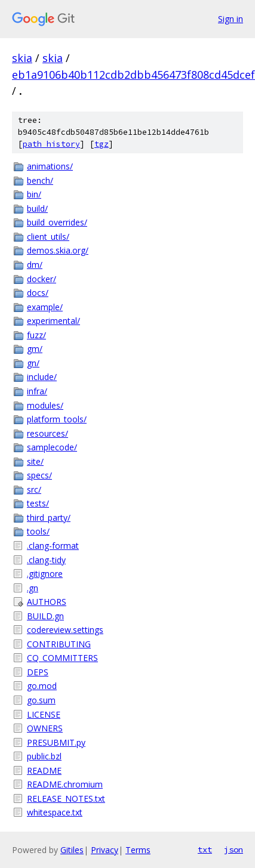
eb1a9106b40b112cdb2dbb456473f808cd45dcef (133, 75)
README (44, 770)
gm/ (35, 349)
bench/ (40, 180)
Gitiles (72, 850)
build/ (37, 208)
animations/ (50, 166)
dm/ (35, 265)
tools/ (38, 531)
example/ (45, 307)
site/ (35, 461)
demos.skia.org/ (58, 250)
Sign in (231, 19)
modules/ (45, 405)
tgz (102, 144)
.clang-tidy (46, 560)
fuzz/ (36, 335)
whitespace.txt (55, 812)
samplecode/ (52, 447)
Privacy (105, 850)
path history (51, 144)
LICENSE (44, 714)
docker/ (42, 279)
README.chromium (65, 784)
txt (205, 850)
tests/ (38, 503)
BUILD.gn (45, 616)
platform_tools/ (57, 419)
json (234, 850)
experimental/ (53, 321)
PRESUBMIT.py (56, 742)
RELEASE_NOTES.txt (66, 799)
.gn (33, 588)
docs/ (38, 293)
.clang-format (53, 546)
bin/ (34, 194)
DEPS (38, 672)
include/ (42, 377)
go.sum (41, 700)
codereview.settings (65, 630)
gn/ (33, 363)
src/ (34, 489)
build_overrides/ (57, 222)
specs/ (39, 475)
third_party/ (49, 518)
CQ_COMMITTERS (62, 658)
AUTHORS (47, 602)
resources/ (47, 433)
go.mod (42, 686)
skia (22, 58)
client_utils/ (48, 237)
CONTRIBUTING (59, 644)
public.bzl (44, 756)
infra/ (37, 391)
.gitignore (45, 574)
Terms (138, 850)
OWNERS (45, 728)
